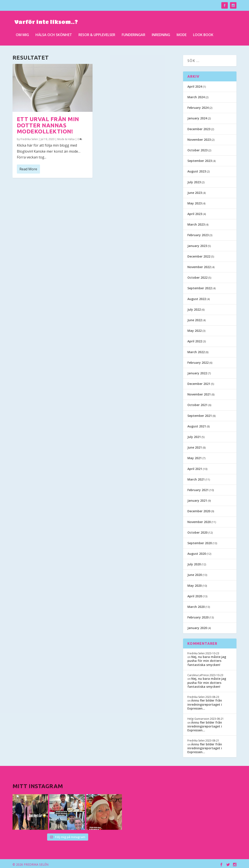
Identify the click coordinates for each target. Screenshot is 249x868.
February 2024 (198, 106)
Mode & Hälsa (66, 138)
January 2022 (197, 372)
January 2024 (197, 117)
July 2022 (194, 308)
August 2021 (197, 425)
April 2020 (195, 595)
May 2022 (195, 329)
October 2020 (197, 531)
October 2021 (197, 404)
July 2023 (194, 181)
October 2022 (197, 276)
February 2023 (198, 234)
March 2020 (196, 605)
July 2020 (194, 563)
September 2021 (200, 414)
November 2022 (199, 265)
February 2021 (198, 488)
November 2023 (199, 138)
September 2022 (200, 287)
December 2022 (199, 255)
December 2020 (199, 510)
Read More (28, 168)
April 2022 (195, 340)
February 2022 (198, 361)
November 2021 (199, 393)
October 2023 (197, 149)
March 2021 (196, 478)
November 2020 (199, 520)
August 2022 (197, 297)
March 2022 (196, 350)
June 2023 (195, 191)
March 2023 (196, 223)
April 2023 (195, 212)
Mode (182, 34)
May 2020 (195, 584)
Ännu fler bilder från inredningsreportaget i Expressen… (205, 703)
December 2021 (199, 382)
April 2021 (195, 467)
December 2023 (199, 127)
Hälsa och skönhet (54, 34)
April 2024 (195, 85)
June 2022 (195, 319)
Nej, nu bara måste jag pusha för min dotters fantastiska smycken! (207, 659)
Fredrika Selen (29, 138)
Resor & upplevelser (97, 34)
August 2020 (197, 552)
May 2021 (195, 457)
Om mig (22, 34)
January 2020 (197, 627)
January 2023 (197, 244)
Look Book (203, 34)
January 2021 (197, 499)
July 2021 (194, 435)
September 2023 (200, 159)
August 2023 (197, 170)
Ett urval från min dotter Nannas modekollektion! (48, 124)
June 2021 (195, 446)
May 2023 (195, 202)
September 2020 (200, 542)
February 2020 (198, 616)
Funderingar (133, 34)
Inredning (161, 34)
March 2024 (196, 96)
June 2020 (195, 573)
